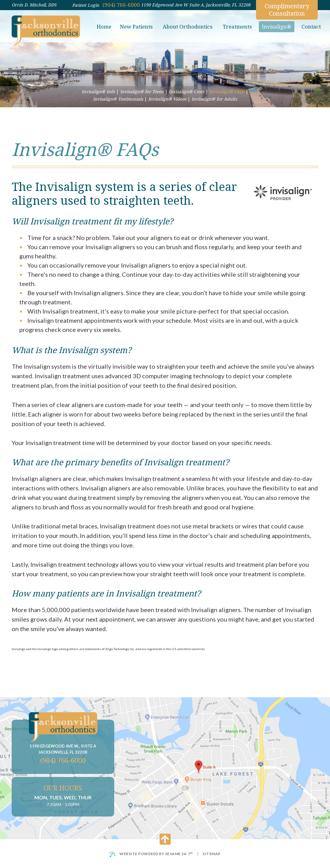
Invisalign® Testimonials (118, 99)
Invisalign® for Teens (142, 91)
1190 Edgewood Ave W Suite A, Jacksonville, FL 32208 (196, 5)
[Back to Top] (165, 839)
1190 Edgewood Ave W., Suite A (63, 749)
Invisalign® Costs (186, 91)
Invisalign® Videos (167, 99)
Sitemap (212, 854)
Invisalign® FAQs (227, 91)
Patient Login (86, 5)
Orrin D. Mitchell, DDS (34, 5)
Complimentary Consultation (287, 10)
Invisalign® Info (98, 91)
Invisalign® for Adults (214, 99)
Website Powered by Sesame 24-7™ (151, 854)
